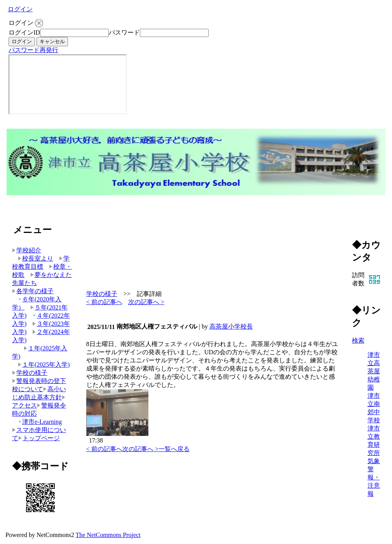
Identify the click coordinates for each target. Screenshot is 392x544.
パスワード (124, 32)
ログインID (24, 32)
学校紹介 (27, 250)
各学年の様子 (33, 291)
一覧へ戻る (174, 449)
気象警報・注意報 (374, 477)
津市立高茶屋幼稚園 (374, 371)
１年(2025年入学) (44, 365)
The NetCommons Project (108, 535)
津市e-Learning (40, 422)
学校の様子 (30, 373)
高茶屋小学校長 (231, 326)
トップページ (39, 438)
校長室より (36, 258)
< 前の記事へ (104, 302)
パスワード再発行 (33, 50)
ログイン (20, 9)
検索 (358, 340)
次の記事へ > (146, 302)
